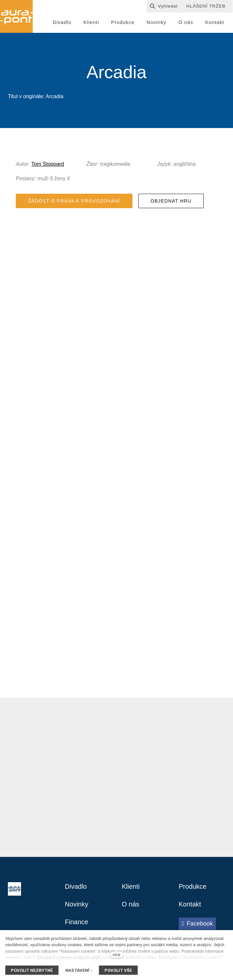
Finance (76, 922)
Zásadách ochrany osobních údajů (69, 958)
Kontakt (190, 904)
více (116, 955)
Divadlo (76, 886)
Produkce (193, 886)
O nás (131, 904)
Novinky (76, 904)
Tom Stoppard (48, 164)
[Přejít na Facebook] (198, 924)
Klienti (131, 886)
